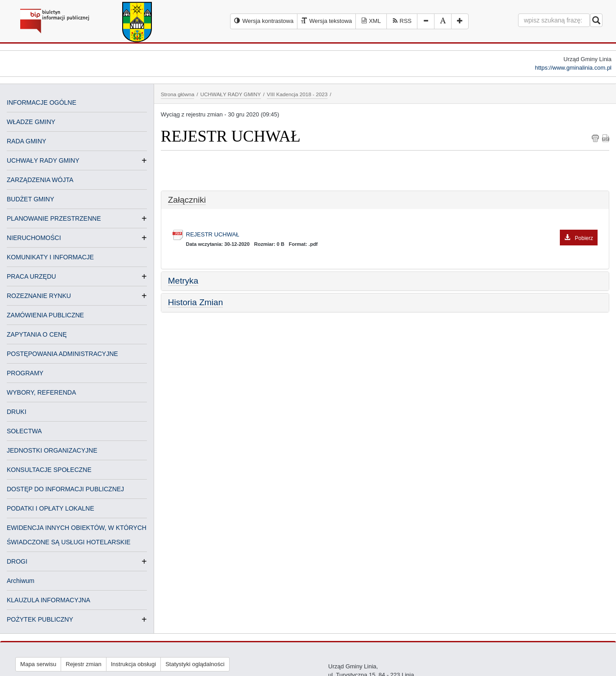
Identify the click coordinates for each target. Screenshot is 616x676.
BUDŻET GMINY (31, 199)
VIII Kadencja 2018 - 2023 (297, 94)
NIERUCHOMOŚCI (34, 238)
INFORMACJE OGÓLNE (42, 102)
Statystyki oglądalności (195, 664)
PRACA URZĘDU (31, 276)
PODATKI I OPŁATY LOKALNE (51, 508)
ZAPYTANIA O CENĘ (37, 334)
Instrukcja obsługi (133, 664)
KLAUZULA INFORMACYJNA (49, 600)
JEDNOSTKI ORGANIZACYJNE (52, 450)
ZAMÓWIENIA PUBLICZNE (45, 315)
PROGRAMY (25, 373)
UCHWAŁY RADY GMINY (43, 160)
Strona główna (178, 94)
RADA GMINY (27, 141)
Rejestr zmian (83, 664)
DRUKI (17, 412)
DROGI (17, 561)
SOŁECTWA (24, 431)
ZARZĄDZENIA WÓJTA (40, 180)
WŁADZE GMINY (31, 122)
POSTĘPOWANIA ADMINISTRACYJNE (62, 354)
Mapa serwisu (38, 664)
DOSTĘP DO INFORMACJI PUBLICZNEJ (65, 489)
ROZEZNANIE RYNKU (39, 296)
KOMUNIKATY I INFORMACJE (50, 257)
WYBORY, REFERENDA (41, 392)
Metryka (183, 281)
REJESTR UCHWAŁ (392, 235)
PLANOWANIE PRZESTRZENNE (54, 218)
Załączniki (187, 200)
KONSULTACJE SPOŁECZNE (49, 470)
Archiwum (20, 581)
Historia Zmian (195, 302)
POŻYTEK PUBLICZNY (40, 619)
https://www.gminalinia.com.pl (573, 68)
